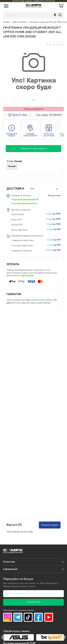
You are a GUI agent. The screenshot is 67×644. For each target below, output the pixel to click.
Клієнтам (9, 562)
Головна (7, 22)
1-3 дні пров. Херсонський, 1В (25, 200)
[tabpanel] (33, 72)
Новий (12, 167)
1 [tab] (33, 100)
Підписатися (34, 602)
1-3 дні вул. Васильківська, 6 (24, 204)
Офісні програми (20, 22)
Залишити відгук (50, 525)
